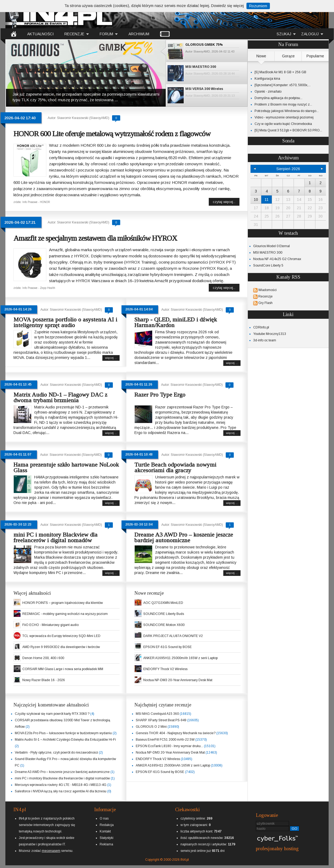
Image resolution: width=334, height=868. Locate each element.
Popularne (315, 56)
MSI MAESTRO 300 (201, 67)
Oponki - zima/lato (268, 92)
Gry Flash (265, 303)
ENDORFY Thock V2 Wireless (165, 669)
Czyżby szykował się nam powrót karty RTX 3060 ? (52, 714)
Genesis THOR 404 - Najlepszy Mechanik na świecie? (176, 733)
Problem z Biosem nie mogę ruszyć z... (283, 104)
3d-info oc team (265, 340)
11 (267, 199)
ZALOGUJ (310, 34)
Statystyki (107, 838)
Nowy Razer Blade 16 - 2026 (44, 680)
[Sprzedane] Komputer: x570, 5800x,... (283, 85)
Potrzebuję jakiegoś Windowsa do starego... (287, 111)
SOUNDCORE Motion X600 (164, 625)
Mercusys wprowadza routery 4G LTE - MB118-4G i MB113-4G (61, 785)
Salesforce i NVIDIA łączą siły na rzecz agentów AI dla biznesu (61, 791)
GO (295, 829)
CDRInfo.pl (261, 327)
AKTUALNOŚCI (40, 34)
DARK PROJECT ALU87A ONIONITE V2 (173, 636)
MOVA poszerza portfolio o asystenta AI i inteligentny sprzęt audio (65, 322)
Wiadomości (267, 290)
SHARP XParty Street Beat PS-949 (161, 720)
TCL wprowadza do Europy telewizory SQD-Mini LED (61, 636)
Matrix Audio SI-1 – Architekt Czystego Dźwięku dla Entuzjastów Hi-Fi (65, 740)
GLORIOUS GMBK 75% (204, 45)
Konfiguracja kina (267, 79)
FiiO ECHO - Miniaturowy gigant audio (51, 625)
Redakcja (107, 825)
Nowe (261, 56)
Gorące (288, 56)
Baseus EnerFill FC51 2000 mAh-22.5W (165, 740)
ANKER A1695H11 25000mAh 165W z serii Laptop (180, 658)
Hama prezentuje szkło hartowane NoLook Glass (66, 467)
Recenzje (265, 296)
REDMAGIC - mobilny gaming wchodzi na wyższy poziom (65, 614)
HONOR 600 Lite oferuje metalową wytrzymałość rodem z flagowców (112, 134)
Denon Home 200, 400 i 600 (43, 658)
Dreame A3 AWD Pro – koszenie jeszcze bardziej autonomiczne (184, 537)
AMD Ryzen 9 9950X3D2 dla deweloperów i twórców (61, 647)
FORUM (106, 34)
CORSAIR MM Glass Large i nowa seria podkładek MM (63, 669)
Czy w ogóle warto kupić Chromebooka (283, 124)
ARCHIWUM (139, 34)
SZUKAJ (284, 34)
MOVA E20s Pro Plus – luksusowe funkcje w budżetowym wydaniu (63, 733)
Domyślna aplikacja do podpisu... (279, 98)
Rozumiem (258, 6)
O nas (104, 818)
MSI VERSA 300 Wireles (204, 89)
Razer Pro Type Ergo (160, 395)
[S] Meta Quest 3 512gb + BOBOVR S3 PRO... (288, 130)
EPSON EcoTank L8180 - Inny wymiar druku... (169, 746)
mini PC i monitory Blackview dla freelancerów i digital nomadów (55, 537)
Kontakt (105, 831)
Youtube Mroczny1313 (270, 334)
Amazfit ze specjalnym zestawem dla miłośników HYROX (95, 238)
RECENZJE (74, 34)
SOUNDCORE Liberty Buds (164, 614)
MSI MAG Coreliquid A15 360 (157, 714)
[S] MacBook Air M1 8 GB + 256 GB (280, 72)
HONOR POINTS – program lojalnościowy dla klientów (63, 603)
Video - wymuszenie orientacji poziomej (284, 117)
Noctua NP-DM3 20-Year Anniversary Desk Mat (178, 680)
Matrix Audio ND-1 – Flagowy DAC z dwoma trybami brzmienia (60, 397)
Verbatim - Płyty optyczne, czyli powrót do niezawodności (56, 752)
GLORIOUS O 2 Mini (151, 727)
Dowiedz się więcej (227, 6)
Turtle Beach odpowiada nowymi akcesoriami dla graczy (175, 467)
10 (256, 199)
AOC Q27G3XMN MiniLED (163, 603)
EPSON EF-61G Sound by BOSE (168, 647)
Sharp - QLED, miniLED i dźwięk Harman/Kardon (176, 322)
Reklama (106, 844)
